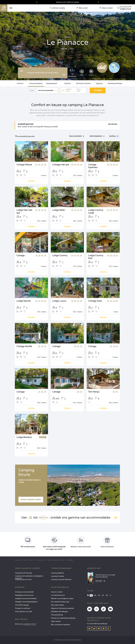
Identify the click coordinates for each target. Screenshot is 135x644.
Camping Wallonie (57, 573)
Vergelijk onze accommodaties (26, 599)
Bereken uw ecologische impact (62, 599)
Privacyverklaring (57, 615)
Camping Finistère (57, 576)
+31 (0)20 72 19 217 (30, 624)
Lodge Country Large (96, 211)
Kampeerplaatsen (52, 83)
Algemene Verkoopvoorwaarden (62, 608)
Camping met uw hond (23, 580)
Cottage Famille (24, 346)
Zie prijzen (98, 90)
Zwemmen (68, 83)
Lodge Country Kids (96, 257)
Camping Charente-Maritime (61, 580)
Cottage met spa (61, 165)
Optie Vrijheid (56, 621)
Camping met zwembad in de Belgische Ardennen (29, 577)
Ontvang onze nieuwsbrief (24, 592)
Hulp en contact (57, 592)
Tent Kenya (94, 392)
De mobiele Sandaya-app (60, 602)
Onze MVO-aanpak (22, 605)
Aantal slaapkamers (96, 136)
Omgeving (99, 83)
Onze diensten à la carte (24, 612)
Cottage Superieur (93, 166)
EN (95, 595)
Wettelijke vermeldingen (59, 612)
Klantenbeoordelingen (115, 83)
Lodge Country (60, 256)
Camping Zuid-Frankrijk (23, 573)
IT (110, 595)
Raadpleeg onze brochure (24, 595)
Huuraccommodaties (36, 83)
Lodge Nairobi (24, 301)
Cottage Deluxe (24, 165)
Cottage (21, 256)
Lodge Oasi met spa (24, 211)
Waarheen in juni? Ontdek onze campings (68, 2)
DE (107, 595)
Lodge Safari (59, 210)
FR (103, 595)
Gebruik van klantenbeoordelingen (63, 618)
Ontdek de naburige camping (31, 500)
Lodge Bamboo (24, 437)
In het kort (20, 83)
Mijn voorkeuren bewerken (61, 625)
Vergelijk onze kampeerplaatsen (26, 602)
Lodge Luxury (59, 301)
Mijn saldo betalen (58, 605)
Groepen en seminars (23, 608)
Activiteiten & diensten (83, 83)
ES (99, 595)
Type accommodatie (75, 136)
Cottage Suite (95, 301)
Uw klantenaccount (58, 595)
